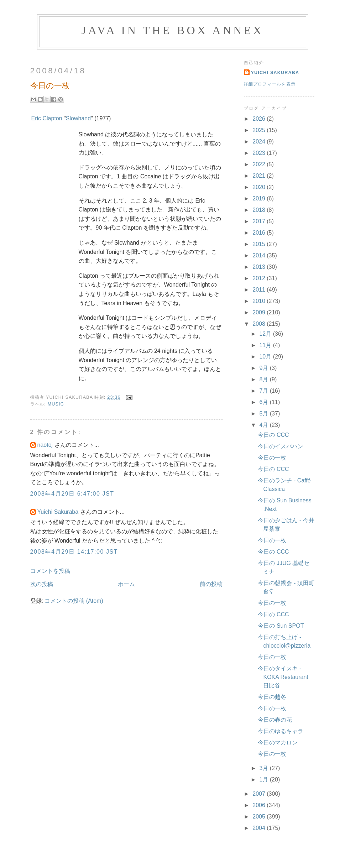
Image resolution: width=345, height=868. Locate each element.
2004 (260, 828)
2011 (260, 290)
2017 (260, 221)
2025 (260, 130)
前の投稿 (211, 584)
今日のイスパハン (281, 446)
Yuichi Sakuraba (58, 512)
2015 (260, 244)
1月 (264, 780)
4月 (264, 425)
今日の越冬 (272, 697)
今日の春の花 (275, 720)
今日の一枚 (272, 458)
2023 (260, 153)
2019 (260, 198)
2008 (260, 324)
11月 (266, 345)
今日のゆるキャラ (281, 731)
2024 (260, 142)
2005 (260, 817)
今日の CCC (273, 435)
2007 (260, 794)
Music (56, 404)
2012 (260, 278)
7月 (264, 391)
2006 (260, 805)
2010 (260, 301)
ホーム (126, 584)
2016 (260, 233)
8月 (264, 379)
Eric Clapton (47, 118)
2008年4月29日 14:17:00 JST (74, 552)
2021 (260, 176)
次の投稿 (42, 584)
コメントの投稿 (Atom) (74, 601)
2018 (260, 210)
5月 (264, 414)
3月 (264, 768)
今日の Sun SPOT (281, 626)
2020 (260, 187)
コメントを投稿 (50, 571)
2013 (260, 267)
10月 (266, 357)
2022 (260, 164)
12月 (266, 334)
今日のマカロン (278, 742)
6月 (264, 402)
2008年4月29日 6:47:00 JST (72, 494)
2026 (260, 119)
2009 (260, 312)
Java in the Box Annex (172, 30)
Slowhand (78, 118)
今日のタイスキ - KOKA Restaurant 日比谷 (283, 677)
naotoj (45, 445)
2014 (260, 255)
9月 (264, 368)
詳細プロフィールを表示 (270, 84)
